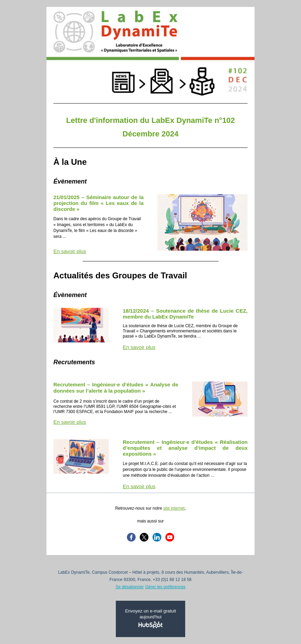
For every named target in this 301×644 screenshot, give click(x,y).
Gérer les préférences (165, 587)
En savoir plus (70, 251)
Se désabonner (130, 587)
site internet (174, 508)
